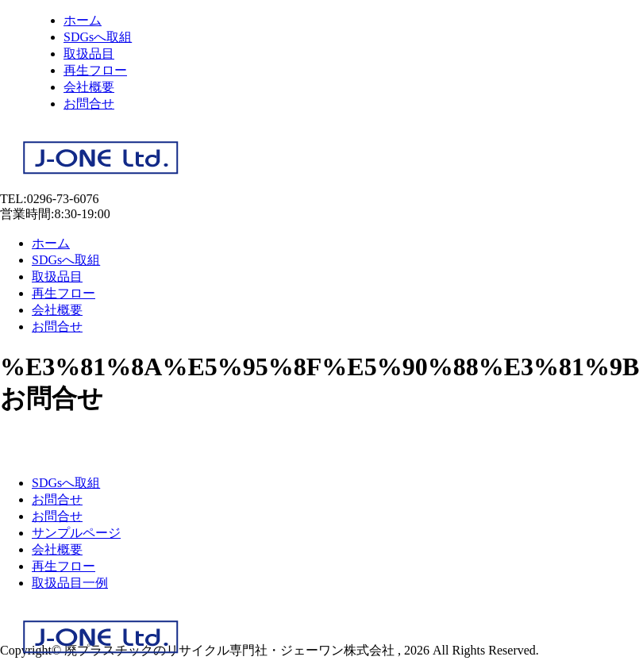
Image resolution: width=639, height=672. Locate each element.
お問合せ (89, 104)
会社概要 (89, 87)
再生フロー (95, 70)
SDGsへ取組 (98, 37)
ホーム (83, 20)
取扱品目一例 (70, 583)
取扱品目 (89, 54)
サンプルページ (76, 533)
